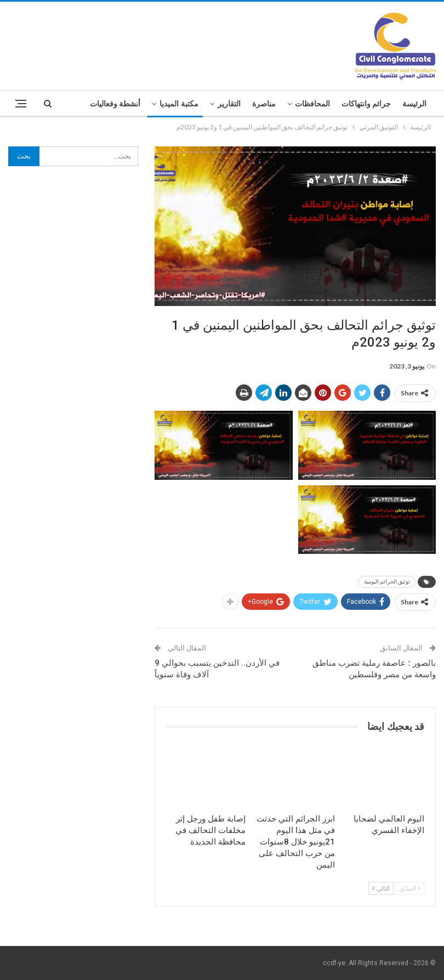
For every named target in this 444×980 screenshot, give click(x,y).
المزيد (131, 104)
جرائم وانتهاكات (366, 104)
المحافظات (312, 104)
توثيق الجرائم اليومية (387, 582)
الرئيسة (414, 104)
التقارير (229, 104)
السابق (410, 888)
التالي (381, 888)
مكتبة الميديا (179, 104)
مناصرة (264, 104)
